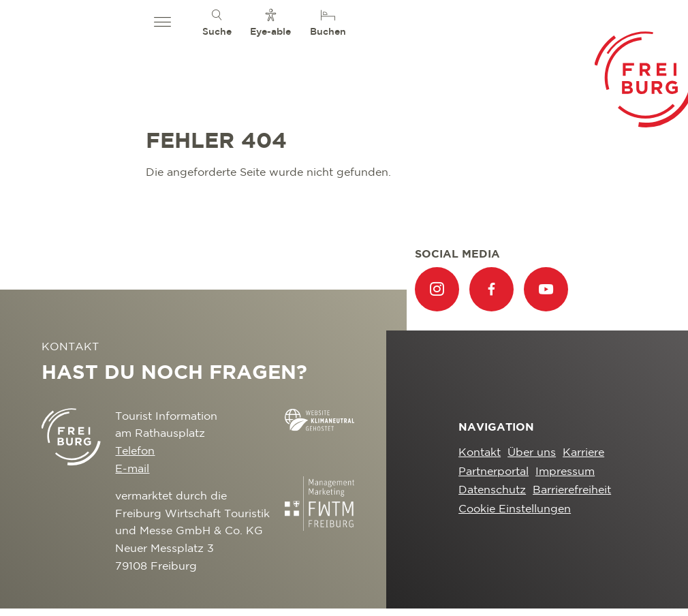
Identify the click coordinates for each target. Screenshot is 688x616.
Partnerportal (494, 472)
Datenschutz (492, 490)
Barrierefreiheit (572, 490)
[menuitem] (217, 22)
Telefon (135, 451)
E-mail (132, 469)
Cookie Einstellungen (515, 509)
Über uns (532, 453)
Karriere (583, 453)
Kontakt (480, 453)
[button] (162, 22)
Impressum (565, 472)
